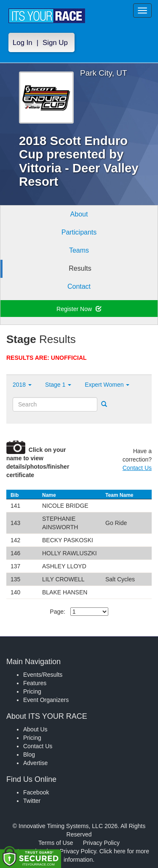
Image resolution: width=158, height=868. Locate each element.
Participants (79, 232)
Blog (29, 755)
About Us (35, 729)
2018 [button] (22, 385)
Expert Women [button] (107, 385)
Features (35, 683)
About (79, 214)
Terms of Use (56, 843)
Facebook (36, 792)
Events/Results (43, 675)
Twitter (32, 801)
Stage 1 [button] (58, 385)
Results (80, 268)
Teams (79, 250)
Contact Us (137, 468)
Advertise (35, 763)
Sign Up (55, 43)
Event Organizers (46, 700)
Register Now (79, 309)
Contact (79, 286)
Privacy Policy (101, 843)
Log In (23, 43)
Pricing (32, 691)
